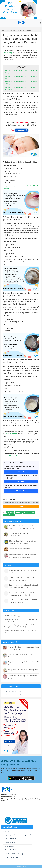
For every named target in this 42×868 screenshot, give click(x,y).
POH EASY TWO (12, 434)
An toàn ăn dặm (9, 846)
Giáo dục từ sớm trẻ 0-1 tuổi (12, 692)
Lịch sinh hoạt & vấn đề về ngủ (14, 854)
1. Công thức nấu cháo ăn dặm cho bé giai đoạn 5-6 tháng (21, 98)
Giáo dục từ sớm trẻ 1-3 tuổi (12, 695)
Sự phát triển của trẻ (11, 857)
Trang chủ (4, 30)
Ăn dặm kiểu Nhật (9, 515)
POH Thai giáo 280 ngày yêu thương (15, 616)
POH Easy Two (14, 456)
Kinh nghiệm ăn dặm (11, 850)
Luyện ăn (10, 512)
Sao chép (19, 506)
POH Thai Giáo (21, 491)
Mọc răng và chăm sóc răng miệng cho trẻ (17, 835)
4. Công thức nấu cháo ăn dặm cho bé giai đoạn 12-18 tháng (21, 361)
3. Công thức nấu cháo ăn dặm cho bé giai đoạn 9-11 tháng (21, 294)
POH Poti (21, 481)
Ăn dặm (10, 30)
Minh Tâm (11, 46)
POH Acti (21, 472)
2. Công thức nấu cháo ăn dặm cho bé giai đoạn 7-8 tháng (21, 218)
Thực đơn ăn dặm (28, 30)
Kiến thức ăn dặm (18, 30)
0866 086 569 (12, 794)
